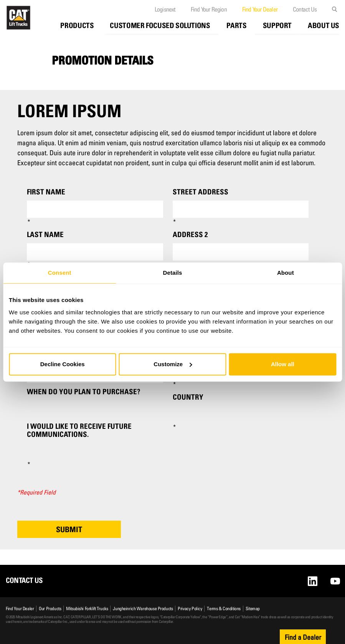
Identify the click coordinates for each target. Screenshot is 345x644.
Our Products (50, 608)
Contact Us (305, 9)
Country (188, 397)
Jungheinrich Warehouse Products (143, 608)
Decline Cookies (63, 364)
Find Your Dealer (260, 9)
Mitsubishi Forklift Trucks (87, 608)
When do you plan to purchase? (83, 392)
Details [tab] (173, 273)
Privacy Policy (190, 608)
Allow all (283, 364)
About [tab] (286, 273)
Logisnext (165, 9)
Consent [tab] (60, 273)
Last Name (45, 235)
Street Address (201, 192)
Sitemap (253, 608)
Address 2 (190, 235)
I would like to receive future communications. (79, 430)
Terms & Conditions (224, 608)
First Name (46, 192)
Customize (173, 364)
